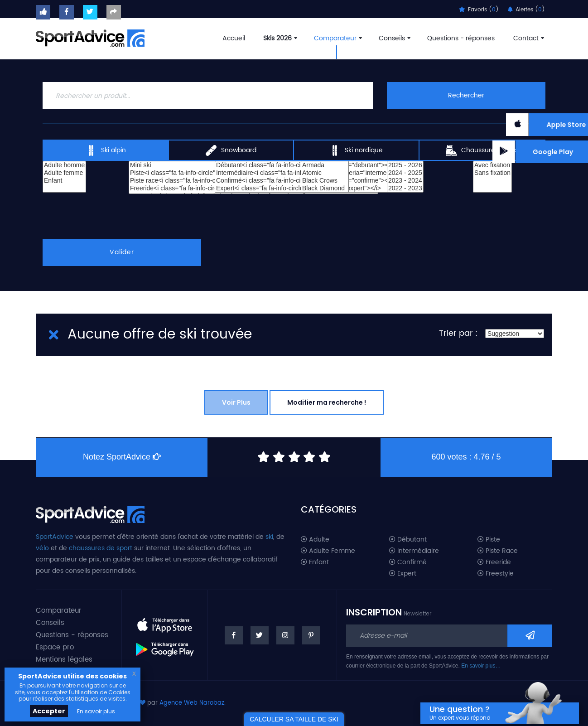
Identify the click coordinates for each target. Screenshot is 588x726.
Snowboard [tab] (231, 150)
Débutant (408, 540)
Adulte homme (64, 165)
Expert (403, 574)
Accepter (49, 711)
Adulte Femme (328, 551)
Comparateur (337, 38)
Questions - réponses (461, 38)
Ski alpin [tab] (106, 150)
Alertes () (526, 10)
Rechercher (466, 95)
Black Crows (325, 181)
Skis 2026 (279, 38)
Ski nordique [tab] (356, 150)
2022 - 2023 (405, 188)
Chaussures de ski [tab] (482, 150)
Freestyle (496, 574)
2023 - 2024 (405, 181)
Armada (325, 165)
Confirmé (408, 562)
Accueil (234, 38)
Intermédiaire (414, 551)
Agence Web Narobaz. (193, 703)
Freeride (494, 562)
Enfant (64, 181)
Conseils (394, 38)
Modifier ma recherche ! (327, 402)
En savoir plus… (481, 666)
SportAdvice (55, 537)
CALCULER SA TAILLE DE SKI (294, 719)
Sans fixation (492, 173)
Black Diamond (325, 188)
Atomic (325, 173)
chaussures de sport (101, 548)
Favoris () (479, 10)
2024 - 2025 (405, 173)
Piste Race (498, 551)
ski (269, 537)
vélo (42, 548)
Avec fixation (492, 165)
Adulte (315, 540)
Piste (489, 540)
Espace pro (55, 647)
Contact (528, 38)
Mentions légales (64, 660)
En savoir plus (96, 711)
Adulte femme (64, 173)
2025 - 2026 (405, 165)
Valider (122, 252)
